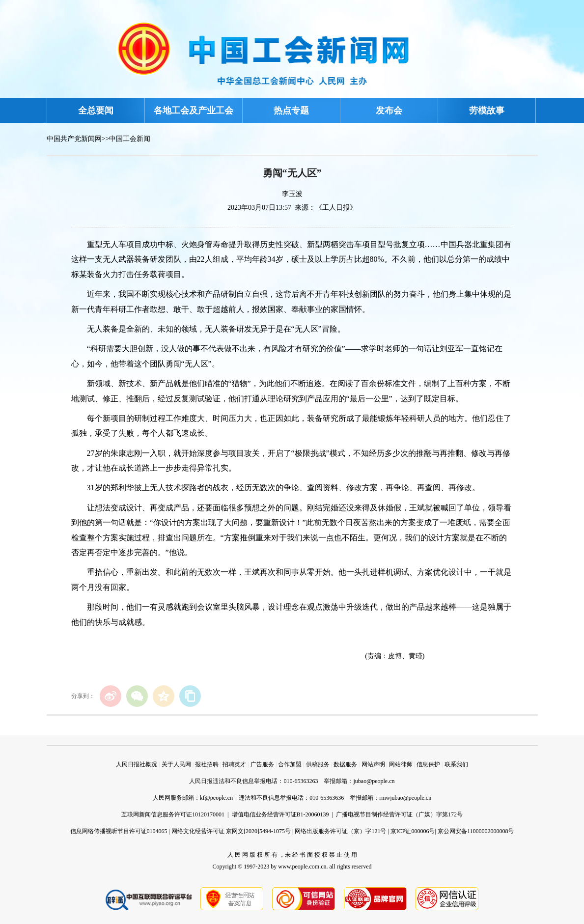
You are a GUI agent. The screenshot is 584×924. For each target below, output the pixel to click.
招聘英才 (234, 764)
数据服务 (345, 764)
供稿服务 (318, 764)
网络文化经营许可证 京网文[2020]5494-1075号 (231, 831)
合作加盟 (290, 764)
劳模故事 (487, 111)
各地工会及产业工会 (194, 111)
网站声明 (373, 764)
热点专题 (291, 111)
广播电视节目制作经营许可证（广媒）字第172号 (399, 814)
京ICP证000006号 (413, 831)
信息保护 (428, 764)
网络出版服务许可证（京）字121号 (340, 831)
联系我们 (456, 764)
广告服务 (262, 764)
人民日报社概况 (137, 764)
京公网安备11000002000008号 (476, 831)
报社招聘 (207, 764)
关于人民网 (176, 764)
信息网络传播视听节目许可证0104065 (119, 831)
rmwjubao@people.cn (405, 798)
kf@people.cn (216, 798)
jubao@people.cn (374, 781)
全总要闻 (96, 111)
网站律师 (401, 764)
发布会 (389, 111)
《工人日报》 (336, 208)
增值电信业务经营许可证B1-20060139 (280, 814)
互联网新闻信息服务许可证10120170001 (173, 814)
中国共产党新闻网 (74, 139)
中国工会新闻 (130, 139)
